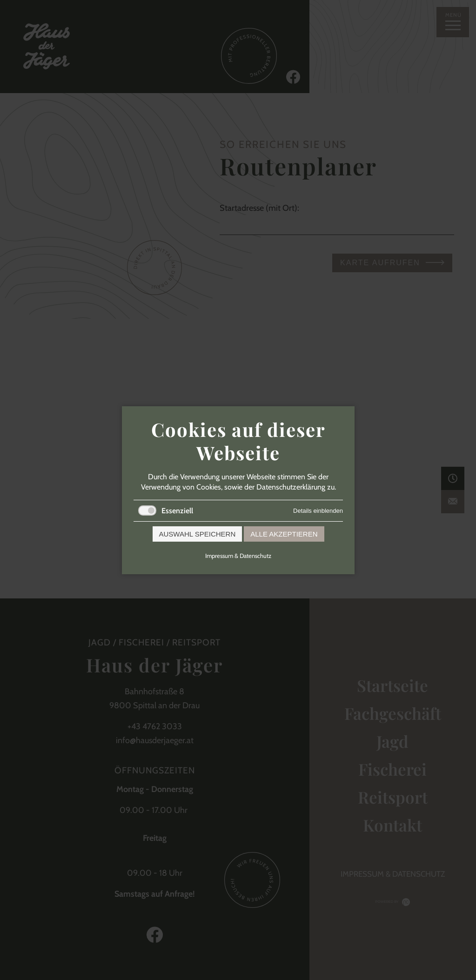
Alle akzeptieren (284, 534)
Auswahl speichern (197, 534)
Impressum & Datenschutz (238, 555)
